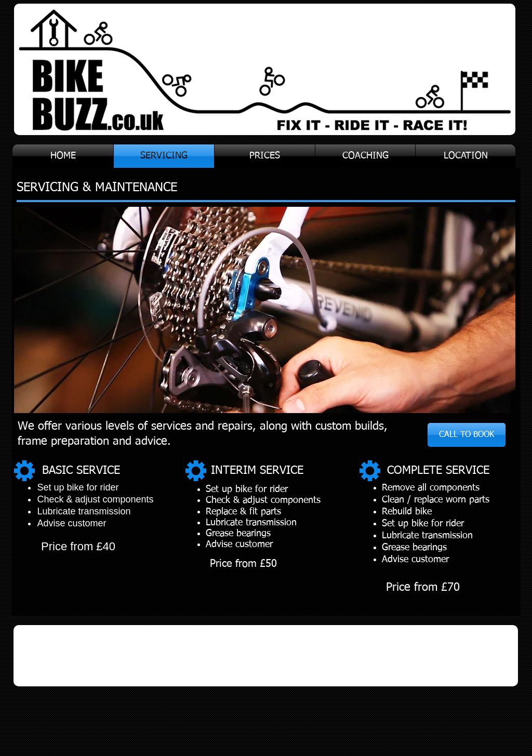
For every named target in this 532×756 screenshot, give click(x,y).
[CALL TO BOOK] (467, 435)
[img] (60, 655)
